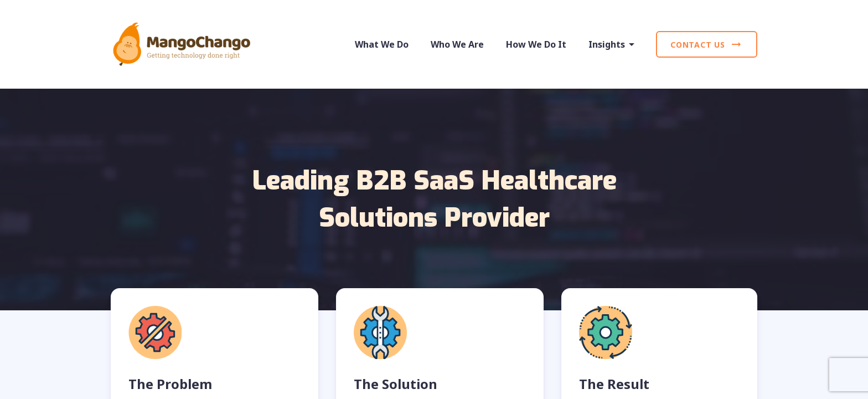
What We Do (382, 44)
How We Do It (536, 44)
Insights (613, 44)
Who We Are (457, 44)
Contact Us (707, 44)
